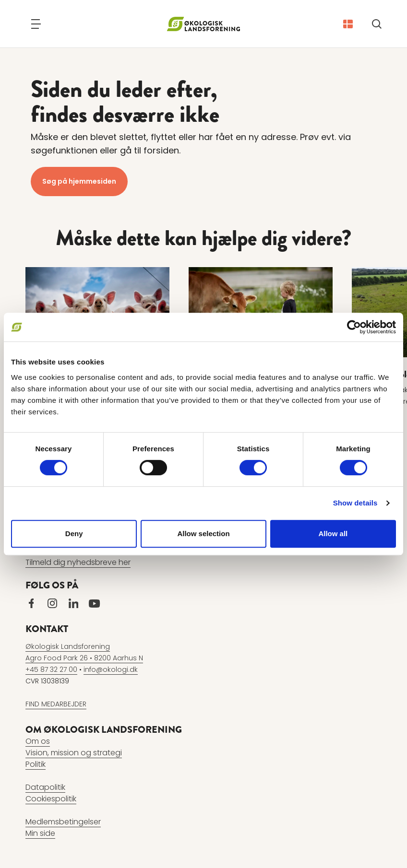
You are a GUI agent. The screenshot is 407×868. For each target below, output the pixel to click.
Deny (74, 534)
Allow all (333, 534)
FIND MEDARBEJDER (56, 704)
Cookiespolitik (51, 799)
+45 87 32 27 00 (51, 669)
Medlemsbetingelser (63, 822)
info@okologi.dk (111, 669)
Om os (38, 741)
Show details (355, 503)
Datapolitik (45, 787)
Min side (40, 833)
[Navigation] (36, 24)
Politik (36, 764)
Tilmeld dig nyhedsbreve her (78, 562)
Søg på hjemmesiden (79, 181)
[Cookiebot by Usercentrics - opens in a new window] (354, 327)
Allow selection (203, 534)
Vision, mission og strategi (74, 753)
